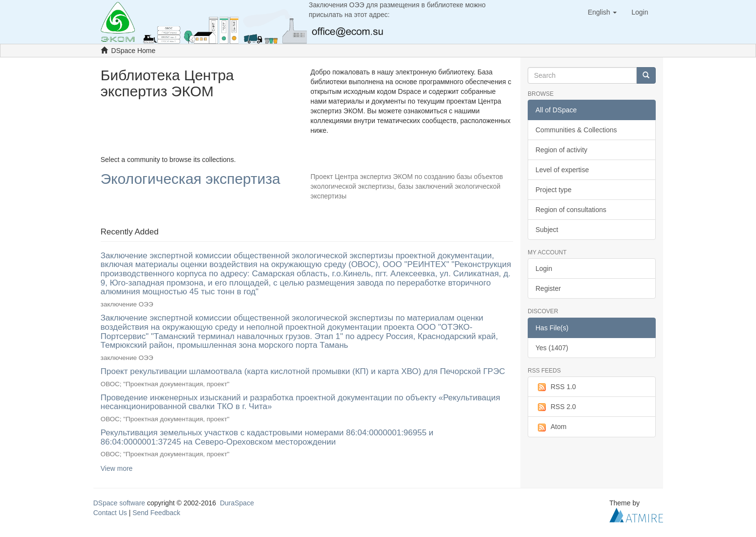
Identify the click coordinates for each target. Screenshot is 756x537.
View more (117, 468)
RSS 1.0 (556, 387)
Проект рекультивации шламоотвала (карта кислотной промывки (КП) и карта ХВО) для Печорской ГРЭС (303, 371)
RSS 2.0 (556, 407)
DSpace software (120, 503)
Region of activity (562, 150)
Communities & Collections (576, 130)
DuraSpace (237, 503)
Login (544, 268)
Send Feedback (156, 513)
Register (548, 288)
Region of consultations (571, 210)
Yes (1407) (552, 348)
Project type (553, 190)
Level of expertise (562, 170)
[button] (602, 12)
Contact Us (110, 513)
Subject (547, 230)
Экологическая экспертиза (191, 179)
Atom (551, 427)
